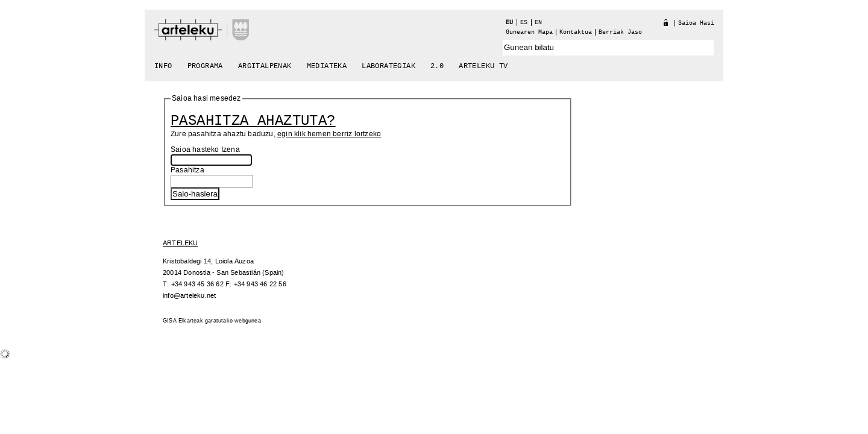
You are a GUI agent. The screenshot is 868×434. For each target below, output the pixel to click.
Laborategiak (388, 66)
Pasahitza (187, 170)
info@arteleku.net (189, 296)
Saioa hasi (696, 23)
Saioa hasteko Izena (205, 150)
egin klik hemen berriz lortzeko (329, 134)
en (538, 23)
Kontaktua (576, 32)
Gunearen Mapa (529, 32)
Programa (205, 66)
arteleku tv (483, 66)
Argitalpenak (265, 66)
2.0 (437, 66)
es (524, 23)
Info (163, 66)
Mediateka (327, 66)
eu (509, 23)
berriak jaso (620, 32)
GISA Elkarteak (183, 321)
